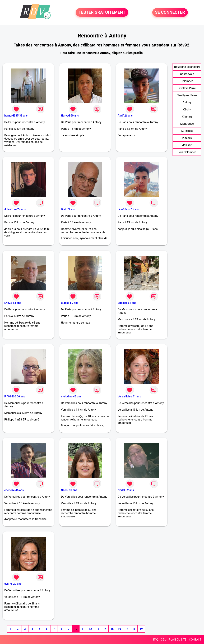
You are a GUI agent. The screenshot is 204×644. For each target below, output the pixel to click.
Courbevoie (187, 74)
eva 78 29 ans (13, 584)
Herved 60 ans (70, 116)
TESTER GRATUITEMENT (102, 12)
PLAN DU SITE (178, 640)
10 (76, 629)
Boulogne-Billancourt (187, 67)
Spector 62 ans (127, 303)
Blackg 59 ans (70, 303)
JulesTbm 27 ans (15, 209)
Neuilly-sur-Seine (187, 95)
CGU (164, 640)
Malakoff (187, 145)
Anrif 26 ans (125, 116)
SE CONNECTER (170, 12)
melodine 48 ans (71, 396)
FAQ (156, 640)
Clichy (187, 110)
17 (127, 629)
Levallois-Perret (187, 88)
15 (112, 629)
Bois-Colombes (187, 152)
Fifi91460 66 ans (15, 396)
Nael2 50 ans (69, 490)
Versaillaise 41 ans (129, 396)
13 (98, 629)
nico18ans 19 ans (128, 209)
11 (83, 629)
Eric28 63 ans (13, 303)
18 (134, 629)
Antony (187, 102)
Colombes (187, 81)
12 (90, 629)
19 (141, 629)
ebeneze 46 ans (14, 490)
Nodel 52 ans (126, 490)
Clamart (187, 117)
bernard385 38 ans (16, 116)
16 (119, 629)
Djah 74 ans (68, 209)
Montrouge (187, 124)
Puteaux (187, 138)
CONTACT (195, 640)
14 (105, 629)
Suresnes (187, 131)
